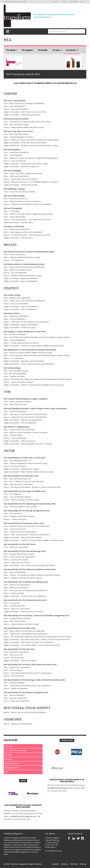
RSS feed (74, 864)
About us (55, 2)
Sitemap (83, 864)
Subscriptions (73, 2)
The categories (27, 50)
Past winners (71, 50)
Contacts (64, 2)
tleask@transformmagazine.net (23, 816)
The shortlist (43, 50)
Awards (83, 2)
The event (56, 50)
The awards (11, 50)
